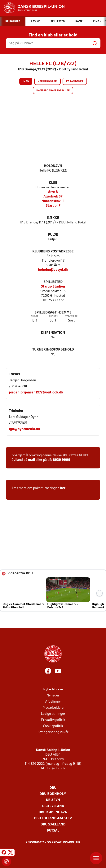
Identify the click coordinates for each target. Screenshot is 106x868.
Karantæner (75, 82)
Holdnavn (53, 166)
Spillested (53, 282)
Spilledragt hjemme (53, 313)
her (63, 488)
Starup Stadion (53, 287)
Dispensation (53, 333)
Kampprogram (47, 82)
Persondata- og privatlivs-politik (53, 843)
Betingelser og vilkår (53, 732)
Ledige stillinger (53, 714)
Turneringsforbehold (53, 350)
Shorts (53, 317)
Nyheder (53, 696)
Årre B (53, 192)
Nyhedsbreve (53, 689)
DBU (53, 788)
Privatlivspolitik (53, 720)
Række (53, 218)
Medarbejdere (53, 708)
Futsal (53, 831)
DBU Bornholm (53, 794)
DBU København (53, 812)
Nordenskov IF (53, 201)
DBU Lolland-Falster (53, 818)
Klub (53, 183)
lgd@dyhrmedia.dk (24, 429)
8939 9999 (62, 460)
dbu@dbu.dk (55, 768)
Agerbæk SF (53, 197)
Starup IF (53, 206)
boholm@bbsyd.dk (53, 270)
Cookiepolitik (53, 726)
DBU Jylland (53, 806)
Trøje (35, 317)
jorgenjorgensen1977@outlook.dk (36, 393)
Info (26, 82)
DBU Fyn (53, 800)
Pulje (53, 235)
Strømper (71, 317)
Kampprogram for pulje (53, 91)
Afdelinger (53, 702)
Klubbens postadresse (53, 252)
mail (31, 460)
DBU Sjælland (53, 825)
